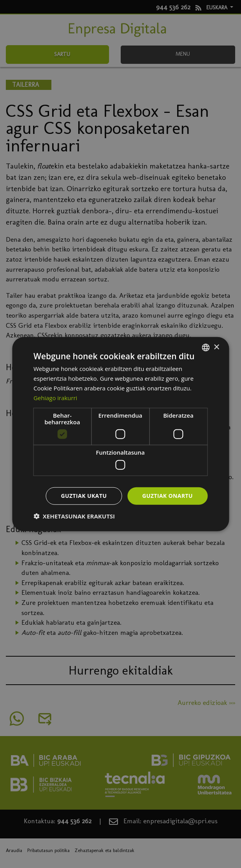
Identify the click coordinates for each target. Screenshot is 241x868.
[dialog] (120, 434)
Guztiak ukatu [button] (84, 496)
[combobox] (206, 348)
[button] (74, 516)
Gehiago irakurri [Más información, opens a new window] (55, 397)
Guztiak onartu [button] (167, 496)
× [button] (216, 347)
